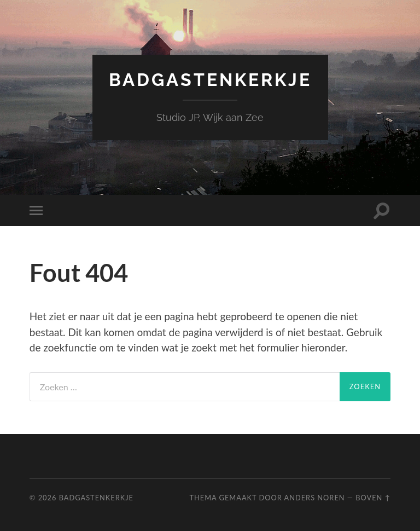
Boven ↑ (373, 498)
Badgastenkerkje (210, 80)
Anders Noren (315, 498)
